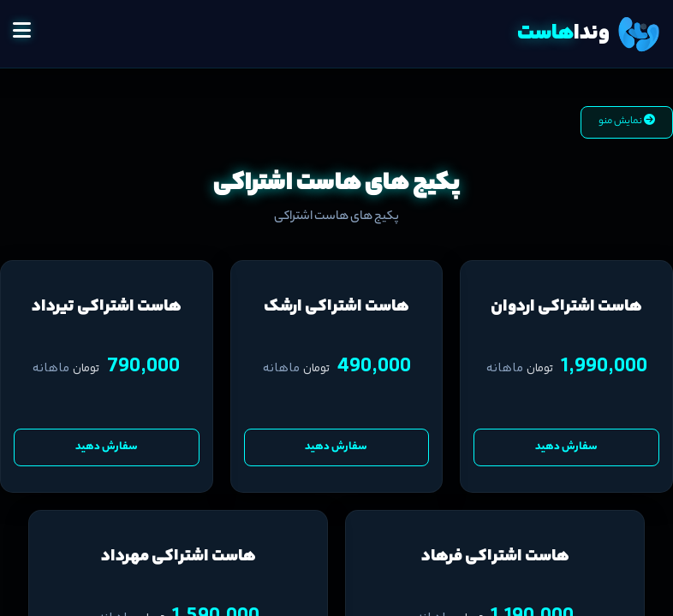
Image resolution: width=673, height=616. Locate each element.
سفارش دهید (566, 447)
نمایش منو (627, 121)
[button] (22, 33)
